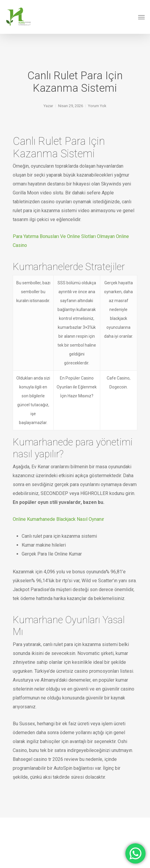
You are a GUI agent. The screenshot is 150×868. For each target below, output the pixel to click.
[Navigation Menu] (141, 17)
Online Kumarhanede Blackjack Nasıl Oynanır (58, 519)
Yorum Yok (97, 106)
